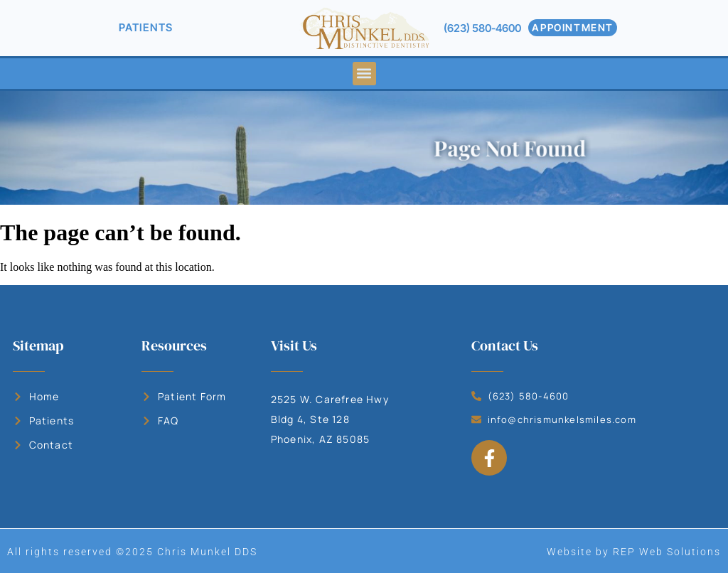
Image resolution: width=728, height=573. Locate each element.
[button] (364, 74)
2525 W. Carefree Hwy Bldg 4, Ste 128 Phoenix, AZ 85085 (330, 419)
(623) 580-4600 (482, 28)
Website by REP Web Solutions (634, 552)
